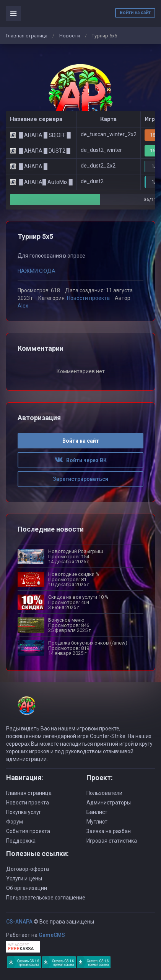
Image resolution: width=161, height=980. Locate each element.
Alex (23, 306)
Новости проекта (88, 298)
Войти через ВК (81, 460)
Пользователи (104, 793)
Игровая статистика (112, 841)
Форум (15, 822)
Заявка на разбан (109, 831)
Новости (70, 36)
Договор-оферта (28, 869)
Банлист (97, 812)
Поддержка (21, 841)
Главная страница (27, 36)
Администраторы (109, 803)
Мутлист (97, 822)
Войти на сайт (135, 13)
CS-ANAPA (19, 922)
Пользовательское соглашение (46, 898)
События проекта (28, 831)
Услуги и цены (24, 878)
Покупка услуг (24, 812)
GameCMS (52, 935)
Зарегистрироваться (80, 479)
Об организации (27, 888)
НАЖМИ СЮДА (37, 271)
